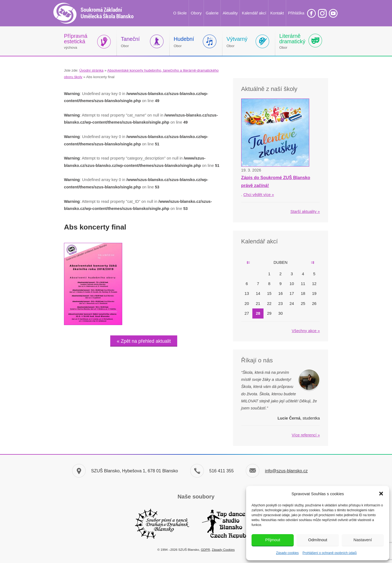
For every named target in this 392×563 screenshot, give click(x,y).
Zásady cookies (287, 553)
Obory (196, 13)
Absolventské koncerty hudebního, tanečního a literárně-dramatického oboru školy (141, 74)
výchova (76, 41)
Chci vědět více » (259, 195)
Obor (130, 42)
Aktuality (230, 13)
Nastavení (363, 540)
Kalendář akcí (254, 13)
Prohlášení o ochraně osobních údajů (330, 553)
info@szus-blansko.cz (286, 471)
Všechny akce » (306, 331)
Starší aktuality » (305, 212)
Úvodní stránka (91, 70)
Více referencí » (306, 435)
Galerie (212, 13)
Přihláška (296, 13)
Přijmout (273, 540)
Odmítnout (318, 540)
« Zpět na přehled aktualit (144, 341)
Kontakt (277, 13)
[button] (381, 494)
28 (258, 313)
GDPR (206, 550)
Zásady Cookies (223, 550)
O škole (180, 13)
